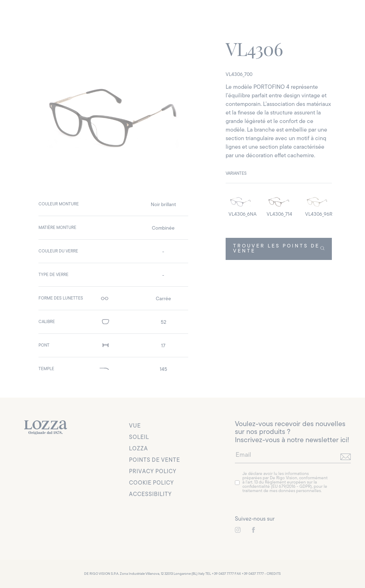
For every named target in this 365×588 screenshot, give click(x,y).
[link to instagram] (238, 530)
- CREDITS (273, 574)
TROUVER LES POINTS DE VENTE (279, 249)
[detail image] (241, 205)
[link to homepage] (46, 428)
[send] (346, 457)
